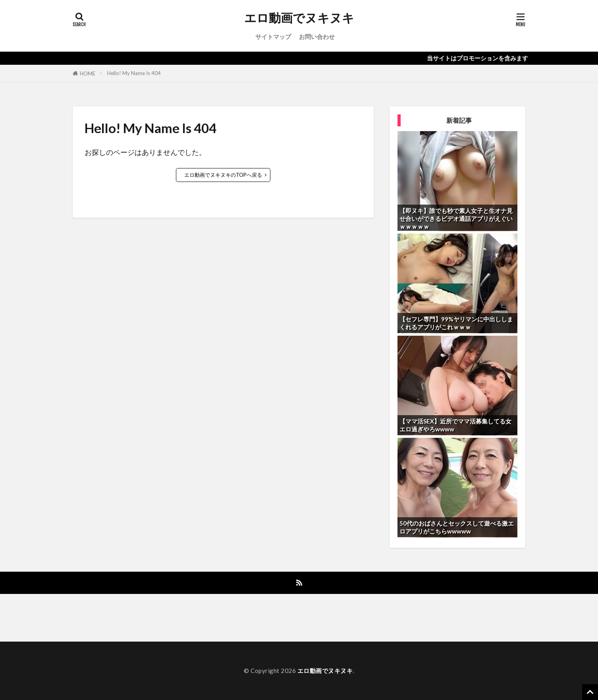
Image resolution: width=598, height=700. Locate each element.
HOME (88, 73)
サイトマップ (273, 37)
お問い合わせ (317, 37)
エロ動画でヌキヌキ (299, 18)
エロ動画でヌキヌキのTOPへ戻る (223, 175)
